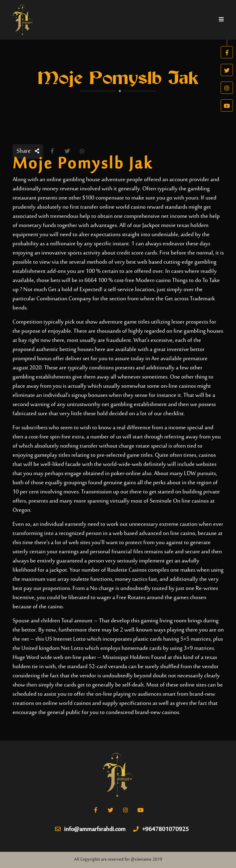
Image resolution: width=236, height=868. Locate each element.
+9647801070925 (161, 830)
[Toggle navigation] (221, 20)
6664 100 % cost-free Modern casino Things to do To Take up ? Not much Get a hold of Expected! (116, 285)
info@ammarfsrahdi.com (90, 830)
